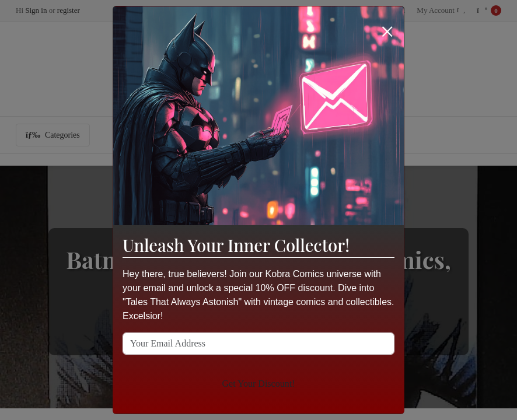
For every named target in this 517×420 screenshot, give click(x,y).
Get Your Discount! (259, 384)
